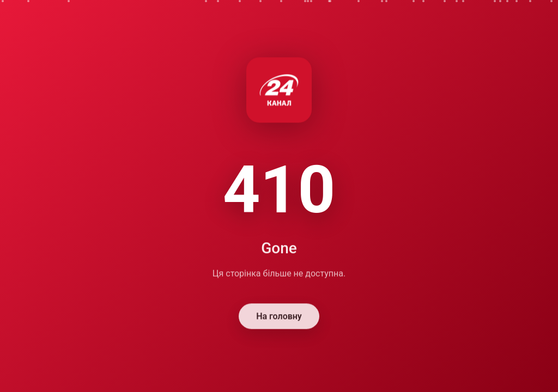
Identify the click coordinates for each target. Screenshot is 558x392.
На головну (279, 317)
